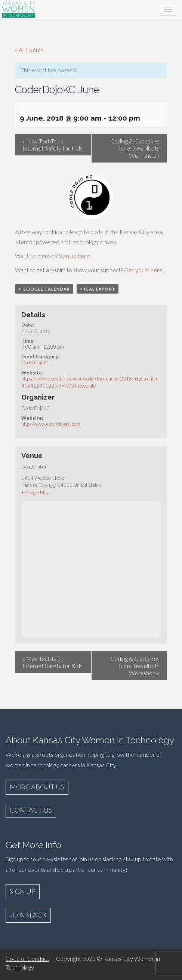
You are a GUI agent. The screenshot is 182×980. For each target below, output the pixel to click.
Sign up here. (75, 256)
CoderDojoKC (36, 362)
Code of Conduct (27, 958)
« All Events (29, 50)
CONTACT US (31, 810)
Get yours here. (144, 270)
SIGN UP (23, 891)
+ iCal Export (98, 289)
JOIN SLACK (28, 915)
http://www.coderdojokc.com (51, 424)
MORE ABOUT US (37, 787)
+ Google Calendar (44, 289)
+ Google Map (35, 492)
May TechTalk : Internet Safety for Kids (53, 145)
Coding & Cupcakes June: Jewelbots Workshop (135, 148)
